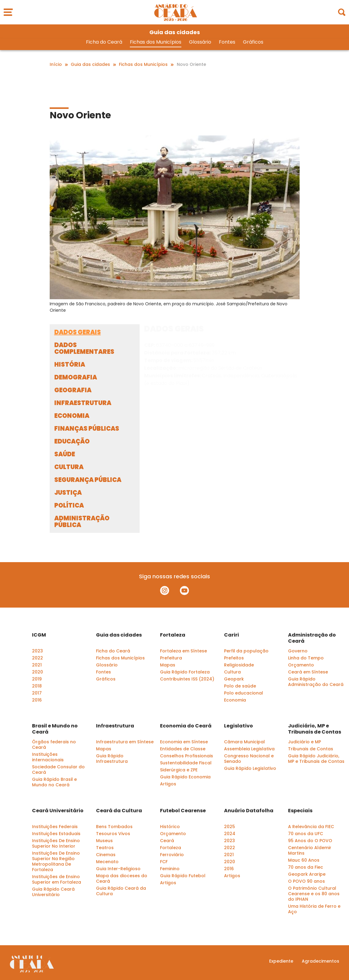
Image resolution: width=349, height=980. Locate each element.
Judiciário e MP (304, 742)
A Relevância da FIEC (311, 827)
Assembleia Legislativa (249, 749)
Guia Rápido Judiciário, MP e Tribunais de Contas (316, 759)
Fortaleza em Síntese (183, 651)
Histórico (170, 827)
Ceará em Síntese (308, 672)
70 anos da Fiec (306, 867)
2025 (230, 827)
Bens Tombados (114, 827)
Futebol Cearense (183, 811)
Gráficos (253, 42)
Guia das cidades (119, 635)
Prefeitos (234, 658)
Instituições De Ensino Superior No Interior (56, 843)
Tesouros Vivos (113, 834)
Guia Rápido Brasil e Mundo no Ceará (54, 782)
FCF (164, 862)
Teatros (105, 848)
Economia (235, 700)
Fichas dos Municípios (156, 42)
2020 (37, 672)
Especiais (300, 811)
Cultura (232, 672)
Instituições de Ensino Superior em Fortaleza (57, 879)
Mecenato (107, 862)
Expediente (281, 961)
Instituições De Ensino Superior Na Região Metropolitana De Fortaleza (56, 861)
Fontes (227, 42)
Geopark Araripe (307, 874)
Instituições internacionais (48, 757)
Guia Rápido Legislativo (250, 768)
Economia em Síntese (184, 742)
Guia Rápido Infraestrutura (112, 759)
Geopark (234, 679)
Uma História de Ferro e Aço (314, 909)
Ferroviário (172, 855)
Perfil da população (246, 651)
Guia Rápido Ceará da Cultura (121, 891)
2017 (37, 693)
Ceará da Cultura (119, 811)
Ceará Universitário (58, 811)
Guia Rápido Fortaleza (185, 672)
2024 (230, 834)
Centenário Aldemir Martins (310, 850)
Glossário (200, 42)
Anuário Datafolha (249, 811)
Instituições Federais (55, 827)
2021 (37, 665)
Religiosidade (239, 665)
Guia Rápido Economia (185, 777)
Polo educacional (244, 693)
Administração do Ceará (312, 638)
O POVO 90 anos (306, 881)
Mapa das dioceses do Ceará (122, 878)
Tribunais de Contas (311, 749)
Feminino (170, 869)
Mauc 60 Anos (304, 860)
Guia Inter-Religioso (118, 869)
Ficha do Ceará (104, 42)
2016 (37, 700)
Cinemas (106, 855)
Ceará (167, 841)
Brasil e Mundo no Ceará (55, 729)
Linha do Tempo (306, 658)
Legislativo (239, 726)
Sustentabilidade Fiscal (186, 763)
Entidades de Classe (183, 749)
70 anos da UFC (306, 834)
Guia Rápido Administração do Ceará (316, 682)
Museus (104, 841)
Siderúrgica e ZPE (179, 770)
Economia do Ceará (186, 726)
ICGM (39, 635)
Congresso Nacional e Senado (249, 759)
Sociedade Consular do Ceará (58, 770)
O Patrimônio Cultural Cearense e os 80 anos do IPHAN (314, 894)
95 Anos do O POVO (310, 841)
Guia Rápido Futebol (183, 876)
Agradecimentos (321, 961)
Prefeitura (171, 658)
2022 (37, 658)
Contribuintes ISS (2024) (187, 679)
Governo (298, 651)
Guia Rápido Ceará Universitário (53, 892)
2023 (37, 651)
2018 (37, 686)
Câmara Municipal (244, 742)
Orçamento (301, 665)
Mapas (168, 665)
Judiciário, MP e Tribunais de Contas (315, 729)
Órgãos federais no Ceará (54, 745)
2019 (37, 679)
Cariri (231, 635)
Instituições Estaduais (56, 834)
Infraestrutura (115, 726)
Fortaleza (173, 635)
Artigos (168, 784)
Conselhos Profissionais (187, 756)
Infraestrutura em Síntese (125, 742)
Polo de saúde (240, 686)
